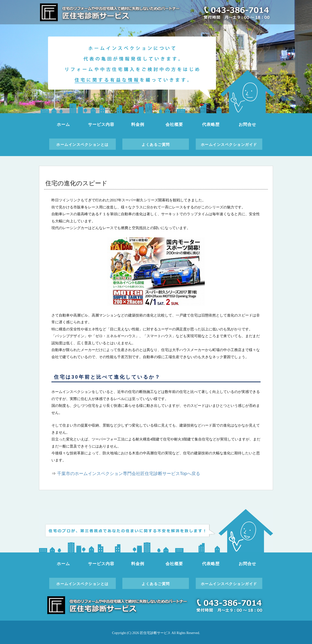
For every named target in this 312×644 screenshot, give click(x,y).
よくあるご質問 (156, 145)
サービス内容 (101, 125)
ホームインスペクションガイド (229, 145)
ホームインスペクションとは (83, 145)
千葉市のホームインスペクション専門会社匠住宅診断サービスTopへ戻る (129, 474)
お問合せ (247, 125)
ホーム (63, 125)
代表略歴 (211, 125)
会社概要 (174, 125)
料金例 (138, 125)
